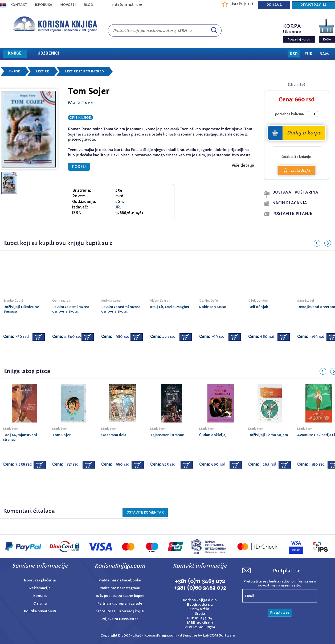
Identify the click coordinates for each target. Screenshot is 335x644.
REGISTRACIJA (313, 5)
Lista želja (297, 171)
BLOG (88, 5)
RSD (294, 54)
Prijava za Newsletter (120, 619)
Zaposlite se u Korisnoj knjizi (120, 611)
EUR (309, 54)
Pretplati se (280, 612)
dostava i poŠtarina (295, 192)
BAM (324, 54)
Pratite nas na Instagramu (120, 588)
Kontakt (19, 5)
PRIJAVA (274, 5)
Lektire (42, 71)
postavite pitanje (292, 214)
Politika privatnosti (40, 611)
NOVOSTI (68, 5)
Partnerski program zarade (120, 603)
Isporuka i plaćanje (40, 580)
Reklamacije (40, 588)
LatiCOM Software (219, 635)
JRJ (118, 207)
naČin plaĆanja (290, 203)
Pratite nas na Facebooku (120, 580)
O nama (40, 603)
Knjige (15, 71)
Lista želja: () (242, 4)
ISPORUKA (44, 5)
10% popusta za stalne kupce (120, 596)
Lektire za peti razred (84, 71)
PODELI (79, 167)
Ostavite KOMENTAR (145, 512)
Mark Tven (81, 103)
